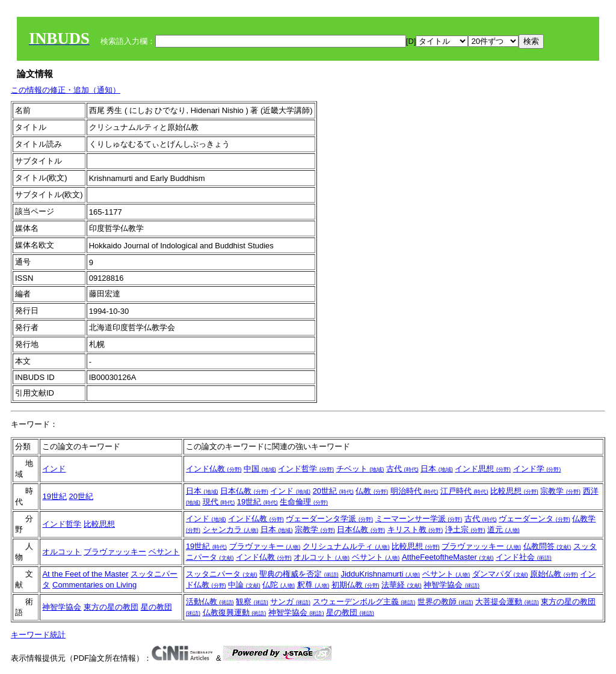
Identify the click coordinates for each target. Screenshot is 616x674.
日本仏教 (244, 491)
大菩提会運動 (507, 602)
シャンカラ (231, 529)
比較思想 (514, 491)
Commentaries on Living (94, 585)
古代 (402, 469)
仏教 (372, 491)
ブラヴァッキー (265, 546)
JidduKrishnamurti (380, 574)
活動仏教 (210, 602)
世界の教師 (445, 602)
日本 (437, 469)
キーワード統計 (38, 635)
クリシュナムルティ (346, 546)
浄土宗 (465, 529)
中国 (260, 469)
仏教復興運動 (235, 612)
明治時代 (414, 491)
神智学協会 (451, 585)
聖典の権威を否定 (299, 574)
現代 (219, 502)
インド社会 (524, 557)
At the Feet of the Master (85, 574)
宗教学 (560, 491)
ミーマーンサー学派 (419, 519)
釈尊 (313, 585)
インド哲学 (306, 469)
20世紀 (81, 496)
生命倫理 (304, 502)
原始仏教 (554, 574)
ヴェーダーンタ (534, 519)
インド (54, 469)
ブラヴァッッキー (115, 552)
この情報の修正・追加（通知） (66, 90)
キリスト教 (415, 529)
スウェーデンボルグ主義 (364, 602)
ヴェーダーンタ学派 (329, 519)
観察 (252, 602)
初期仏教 (356, 585)
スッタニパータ (222, 574)
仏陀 (279, 585)
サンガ (290, 602)
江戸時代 (464, 491)
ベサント (164, 552)
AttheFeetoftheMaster (448, 557)
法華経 (402, 585)
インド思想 (483, 469)
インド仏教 (214, 469)
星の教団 (156, 607)
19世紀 (54, 496)
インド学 (537, 469)
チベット (360, 469)
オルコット (62, 552)
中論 (244, 585)
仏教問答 (547, 546)
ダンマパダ (500, 574)
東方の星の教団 (111, 607)
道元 (504, 529)
